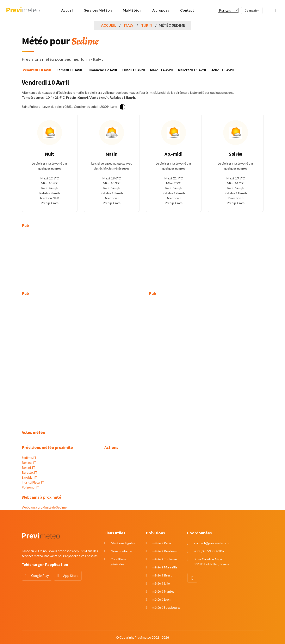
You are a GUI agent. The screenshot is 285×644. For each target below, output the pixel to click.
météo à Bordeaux (165, 551)
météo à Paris (162, 543)
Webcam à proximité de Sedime (44, 507)
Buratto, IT (30, 472)
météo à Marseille (165, 567)
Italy (129, 25)
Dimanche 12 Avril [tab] (102, 70)
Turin (147, 25)
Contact (187, 10)
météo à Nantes (163, 591)
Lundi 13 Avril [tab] (134, 70)
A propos (160, 10)
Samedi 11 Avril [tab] (69, 70)
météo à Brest (162, 575)
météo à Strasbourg (166, 607)
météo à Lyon (161, 599)
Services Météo (97, 10)
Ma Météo (131, 10)
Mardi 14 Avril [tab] (161, 70)
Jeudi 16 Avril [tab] (222, 70)
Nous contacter (122, 551)
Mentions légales (123, 543)
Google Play (40, 576)
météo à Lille (161, 583)
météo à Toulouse (164, 559)
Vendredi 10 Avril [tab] (37, 70)
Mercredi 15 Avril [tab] (192, 70)
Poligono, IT (30, 487)
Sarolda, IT (29, 477)
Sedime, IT (29, 457)
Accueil (67, 10)
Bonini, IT (29, 467)
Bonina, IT (29, 462)
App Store (71, 576)
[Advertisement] (60, 262)
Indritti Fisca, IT (33, 482)
